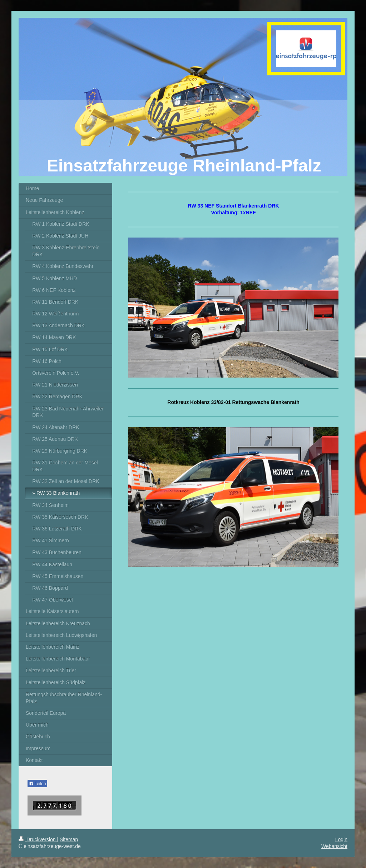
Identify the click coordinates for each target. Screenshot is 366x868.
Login (341, 839)
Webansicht (334, 846)
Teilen (37, 784)
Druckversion (38, 839)
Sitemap (69, 839)
